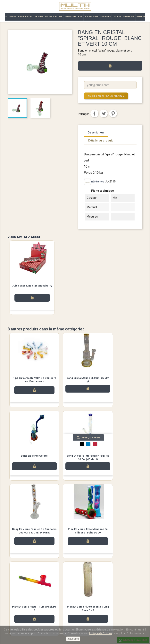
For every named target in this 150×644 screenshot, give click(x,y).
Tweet (104, 113)
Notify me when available (104, 96)
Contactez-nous (52, 612)
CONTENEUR (129, 17)
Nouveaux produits (18, 602)
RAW (80, 17)
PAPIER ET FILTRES (54, 17)
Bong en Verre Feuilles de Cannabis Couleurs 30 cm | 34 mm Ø (75, 460)
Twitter (75, 582)
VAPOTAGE (105, 17)
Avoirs (82, 616)
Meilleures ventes (17, 607)
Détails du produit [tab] (100, 140)
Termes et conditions (55, 607)
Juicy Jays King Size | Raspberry (32, 285)
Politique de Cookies (100, 633)
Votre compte (87, 597)
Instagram (86, 582)
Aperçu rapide (35, 438)
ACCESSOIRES (91, 17)
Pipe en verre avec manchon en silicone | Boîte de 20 (120, 460)
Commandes (85, 611)
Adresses (83, 621)
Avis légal (48, 602)
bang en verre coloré (120, 378)
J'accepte (73, 639)
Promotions (14, 612)
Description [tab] (96, 132)
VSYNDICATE (70, 17)
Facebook (64, 582)
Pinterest (113, 113)
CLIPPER (117, 17)
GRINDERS (142, 17)
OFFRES (13, 17)
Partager (94, 113)
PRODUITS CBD (25, 17)
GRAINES (39, 17)
